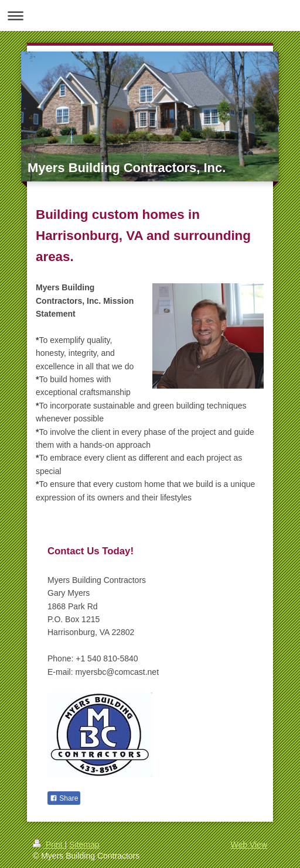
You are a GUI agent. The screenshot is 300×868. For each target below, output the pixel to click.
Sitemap (84, 845)
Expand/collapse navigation (150, 16)
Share (64, 798)
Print (49, 845)
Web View (249, 845)
